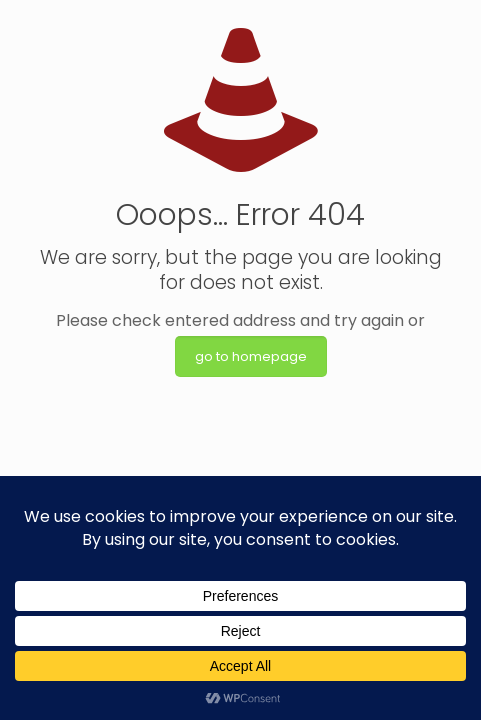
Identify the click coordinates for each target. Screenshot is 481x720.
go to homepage (251, 356)
